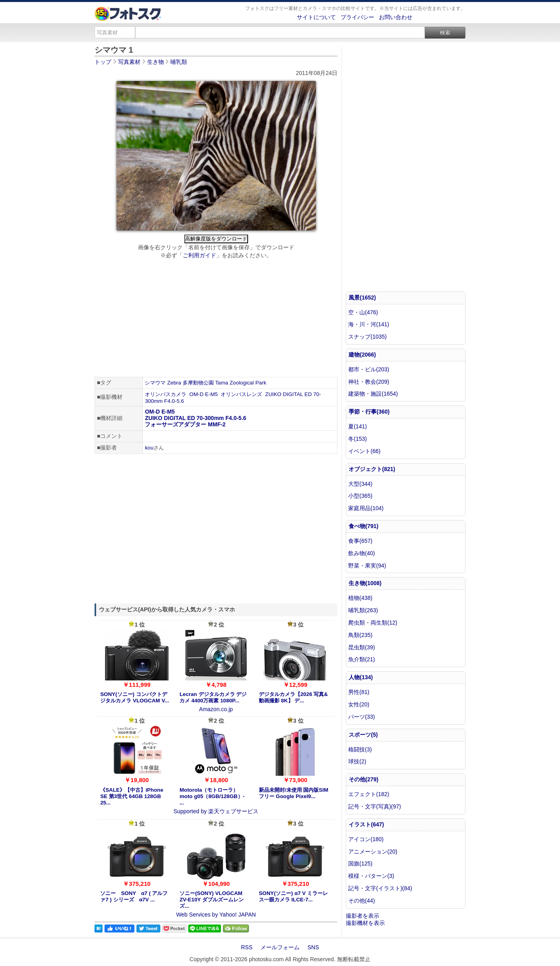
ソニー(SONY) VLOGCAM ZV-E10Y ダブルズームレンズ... (212, 900)
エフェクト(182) (369, 794)
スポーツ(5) (363, 735)
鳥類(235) (360, 635)
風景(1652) (362, 298)
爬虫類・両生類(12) (373, 623)
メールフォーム (280, 947)
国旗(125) (360, 863)
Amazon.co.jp (216, 709)
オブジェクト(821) (372, 469)
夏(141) (358, 426)
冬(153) (358, 439)
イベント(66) (364, 451)
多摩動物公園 (198, 383)
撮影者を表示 (363, 916)
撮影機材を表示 (365, 923)
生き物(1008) (365, 583)
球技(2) (357, 761)
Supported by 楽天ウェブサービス (216, 811)
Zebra (174, 383)
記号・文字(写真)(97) (375, 806)
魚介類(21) (362, 659)
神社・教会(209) (369, 382)
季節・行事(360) (369, 412)
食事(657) (360, 541)
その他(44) (362, 901)
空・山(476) (363, 312)
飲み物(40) (362, 553)
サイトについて (316, 17)
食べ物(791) (364, 526)
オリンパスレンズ (241, 394)
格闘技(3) (360, 749)
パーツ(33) (362, 717)
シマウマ (155, 383)
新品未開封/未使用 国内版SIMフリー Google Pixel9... (294, 793)
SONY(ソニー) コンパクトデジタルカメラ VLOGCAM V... (134, 697)
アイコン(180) (366, 839)
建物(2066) (362, 355)
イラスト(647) (366, 824)
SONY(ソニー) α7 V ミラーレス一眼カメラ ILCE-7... (293, 896)
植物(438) (360, 598)
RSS (247, 947)
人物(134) (361, 677)
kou (149, 448)
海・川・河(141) (369, 324)
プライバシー (357, 17)
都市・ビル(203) (369, 369)
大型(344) (360, 484)
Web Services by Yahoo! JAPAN (216, 915)
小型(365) (360, 496)
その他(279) (364, 779)
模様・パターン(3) (371, 876)
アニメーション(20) (373, 852)
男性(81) (359, 692)
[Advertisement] (216, 319)
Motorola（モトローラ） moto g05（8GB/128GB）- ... (212, 796)
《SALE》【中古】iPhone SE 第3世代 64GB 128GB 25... (132, 796)
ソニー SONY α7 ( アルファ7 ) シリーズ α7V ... (134, 896)
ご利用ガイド (199, 255)
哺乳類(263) (363, 610)
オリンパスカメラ (166, 394)
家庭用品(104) (366, 508)
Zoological (242, 383)
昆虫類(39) (362, 647)
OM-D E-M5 (204, 394)
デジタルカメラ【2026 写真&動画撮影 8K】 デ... (293, 697)
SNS (313, 947)
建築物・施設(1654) (373, 394)
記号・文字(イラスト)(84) (380, 888)
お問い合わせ (396, 17)
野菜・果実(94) (367, 566)
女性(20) (359, 704)
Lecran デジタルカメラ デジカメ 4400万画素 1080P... (213, 697)
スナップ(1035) (367, 337)
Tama (222, 383)
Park (261, 383)
